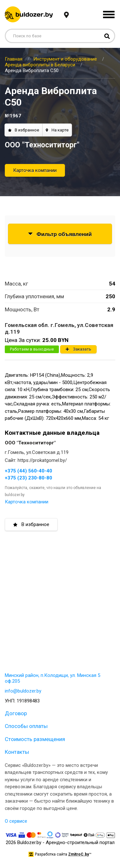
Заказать (78, 349)
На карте (57, 130)
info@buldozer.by (23, 691)
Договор (16, 713)
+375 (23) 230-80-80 (28, 478)
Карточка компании (35, 170)
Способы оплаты (26, 726)
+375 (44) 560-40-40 (28, 471)
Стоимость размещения (35, 739)
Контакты (17, 752)
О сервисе (16, 821)
